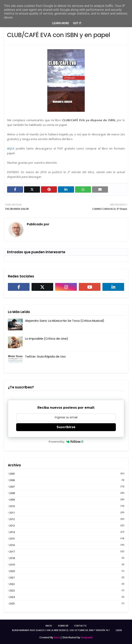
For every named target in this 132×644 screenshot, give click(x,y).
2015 (67, 539)
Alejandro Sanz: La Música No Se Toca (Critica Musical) (65, 321)
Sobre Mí (63, 626)
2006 (67, 480)
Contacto (80, 626)
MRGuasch (58, 224)
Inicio (49, 626)
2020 (67, 571)
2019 (67, 565)
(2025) (119, 630)
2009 (67, 500)
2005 (67, 474)
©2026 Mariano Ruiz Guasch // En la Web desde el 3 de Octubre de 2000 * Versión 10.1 (61, 630)
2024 (67, 597)
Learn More (60, 23)
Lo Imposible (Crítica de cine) (47, 339)
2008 (67, 493)
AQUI (11, 148)
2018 (67, 558)
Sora (57, 637)
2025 (67, 603)
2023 (67, 590)
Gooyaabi (87, 637)
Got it (77, 23)
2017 (67, 552)
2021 (67, 577)
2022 (67, 584)
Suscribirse (66, 427)
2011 (67, 513)
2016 (67, 545)
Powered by (66, 442)
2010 (67, 506)
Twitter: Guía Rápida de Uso (45, 356)
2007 (67, 487)
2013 (67, 526)
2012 (67, 519)
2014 (67, 532)
